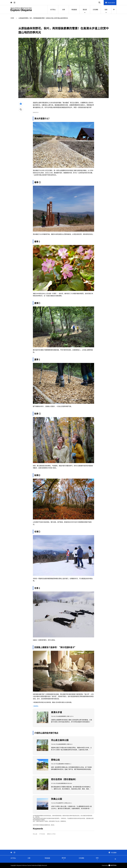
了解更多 (36, 706)
